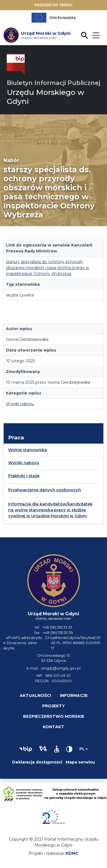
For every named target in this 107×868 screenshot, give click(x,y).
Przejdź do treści (53, 5)
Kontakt (53, 727)
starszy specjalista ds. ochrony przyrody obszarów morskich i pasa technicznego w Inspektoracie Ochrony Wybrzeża (47, 268)
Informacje (74, 695)
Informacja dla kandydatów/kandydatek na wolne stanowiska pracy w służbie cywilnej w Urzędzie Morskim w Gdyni (50, 510)
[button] (26, 749)
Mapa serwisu (80, 762)
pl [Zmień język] (82, 749)
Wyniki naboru (20, 404)
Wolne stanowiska (28, 450)
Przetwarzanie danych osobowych (45, 490)
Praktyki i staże (24, 476)
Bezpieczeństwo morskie (54, 716)
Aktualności (35, 695)
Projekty (53, 706)
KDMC (72, 853)
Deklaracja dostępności (37, 762)
